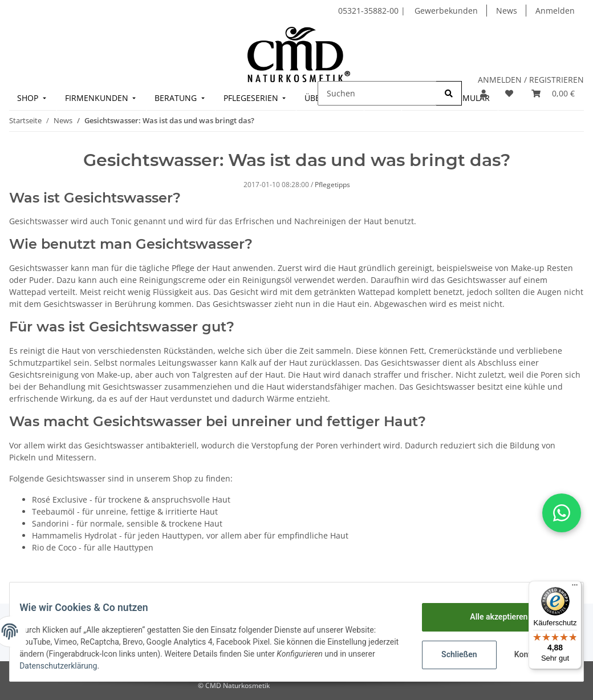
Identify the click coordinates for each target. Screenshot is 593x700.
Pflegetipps (332, 185)
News (507, 11)
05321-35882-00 (369, 11)
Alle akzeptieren (490, 617)
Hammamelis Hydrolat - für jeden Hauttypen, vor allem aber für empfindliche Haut (190, 535)
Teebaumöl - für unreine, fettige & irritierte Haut (125, 511)
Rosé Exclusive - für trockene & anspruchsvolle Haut (131, 499)
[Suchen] (377, 93)
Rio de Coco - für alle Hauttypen (93, 547)
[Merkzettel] (509, 93)
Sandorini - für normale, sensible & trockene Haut (127, 523)
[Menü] (575, 588)
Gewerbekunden (446, 11)
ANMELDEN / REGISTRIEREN (531, 80)
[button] (484, 93)
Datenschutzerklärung (95, 666)
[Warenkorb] (553, 93)
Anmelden (555, 11)
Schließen (451, 654)
